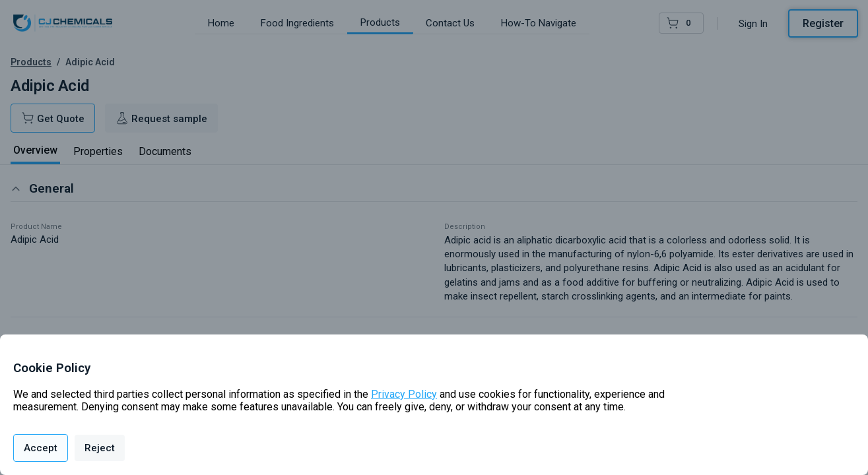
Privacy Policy (404, 394)
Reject (100, 448)
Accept (41, 448)
